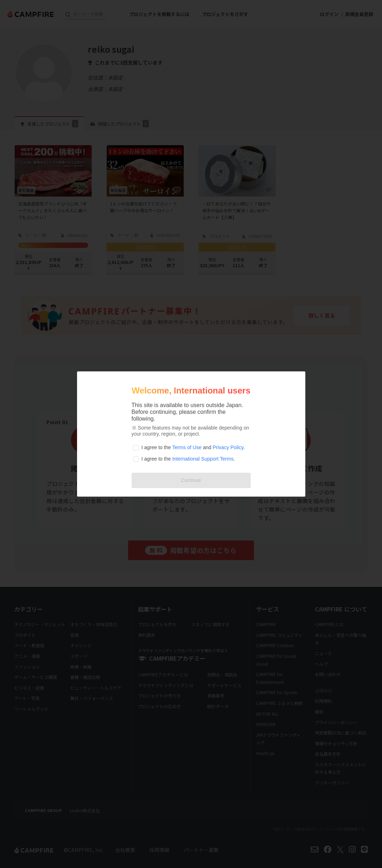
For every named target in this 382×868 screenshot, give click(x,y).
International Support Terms (203, 459)
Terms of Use (187, 447)
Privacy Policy (228, 447)
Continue (191, 480)
